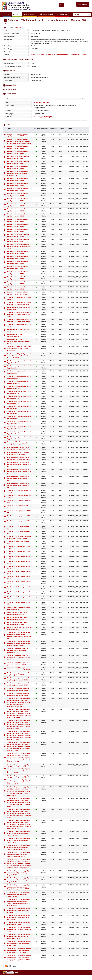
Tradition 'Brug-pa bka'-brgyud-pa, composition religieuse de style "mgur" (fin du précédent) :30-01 (19, 887)
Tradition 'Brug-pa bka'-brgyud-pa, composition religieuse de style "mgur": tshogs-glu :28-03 (19, 855)
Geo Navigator (30, 14)
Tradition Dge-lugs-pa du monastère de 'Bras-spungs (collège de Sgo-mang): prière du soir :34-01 (19, 951)
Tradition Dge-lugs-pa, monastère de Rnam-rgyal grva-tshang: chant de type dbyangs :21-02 (19, 644)
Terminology (62, 14)
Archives (17, 14)
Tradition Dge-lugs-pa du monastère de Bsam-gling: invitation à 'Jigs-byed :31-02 (19, 917)
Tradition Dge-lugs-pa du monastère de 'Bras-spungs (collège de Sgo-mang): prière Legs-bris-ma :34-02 (19, 958)
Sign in (85, 4)
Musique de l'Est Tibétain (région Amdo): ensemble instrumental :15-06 (19, 471)
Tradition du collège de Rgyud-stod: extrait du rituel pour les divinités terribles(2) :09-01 (19, 356)
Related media (11, 94)
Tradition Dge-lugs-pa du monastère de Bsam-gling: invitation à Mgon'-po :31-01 (19, 910)
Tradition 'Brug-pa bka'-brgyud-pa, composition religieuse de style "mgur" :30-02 (19, 894)
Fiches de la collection (42, 103)
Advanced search (46, 14)
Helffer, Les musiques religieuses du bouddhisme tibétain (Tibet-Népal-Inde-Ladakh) (59, 55)
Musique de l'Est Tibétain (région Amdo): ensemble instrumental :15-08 (19, 485)
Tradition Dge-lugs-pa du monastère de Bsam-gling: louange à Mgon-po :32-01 (19, 929)
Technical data (11, 89)
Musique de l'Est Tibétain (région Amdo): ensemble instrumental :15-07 (19, 478)
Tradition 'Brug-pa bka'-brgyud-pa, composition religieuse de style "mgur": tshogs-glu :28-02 (19, 848)
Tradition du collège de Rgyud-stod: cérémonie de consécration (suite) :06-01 (19, 314)
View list (18, 27)
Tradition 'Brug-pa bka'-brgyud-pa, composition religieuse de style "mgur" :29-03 (19, 880)
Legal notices (10, 71)
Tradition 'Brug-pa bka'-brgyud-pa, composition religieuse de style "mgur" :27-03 (19, 833)
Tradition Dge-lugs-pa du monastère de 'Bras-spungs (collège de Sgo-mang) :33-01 (19, 944)
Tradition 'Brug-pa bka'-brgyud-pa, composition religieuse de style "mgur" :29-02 (19, 873)
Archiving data (11, 85)
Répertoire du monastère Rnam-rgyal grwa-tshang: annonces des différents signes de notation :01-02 (19, 141)
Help (79, 4)
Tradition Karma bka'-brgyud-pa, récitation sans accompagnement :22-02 (18, 658)
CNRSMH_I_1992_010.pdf (43, 117)
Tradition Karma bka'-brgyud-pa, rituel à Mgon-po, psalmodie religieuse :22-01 (18, 651)
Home (7, 14)
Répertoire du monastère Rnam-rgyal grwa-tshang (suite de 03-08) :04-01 (19, 246)
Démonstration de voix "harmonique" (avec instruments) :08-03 (18, 342)
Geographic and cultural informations (19, 59)
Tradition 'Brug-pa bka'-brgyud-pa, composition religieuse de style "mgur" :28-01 (19, 840)
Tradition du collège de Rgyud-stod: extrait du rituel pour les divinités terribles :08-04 (19, 349)
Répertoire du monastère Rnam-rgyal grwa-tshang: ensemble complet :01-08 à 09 (18, 173)
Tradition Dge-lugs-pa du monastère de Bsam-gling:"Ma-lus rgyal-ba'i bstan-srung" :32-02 (19, 936)
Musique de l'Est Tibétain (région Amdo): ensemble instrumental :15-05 (19, 464)
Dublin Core (11, 966)
